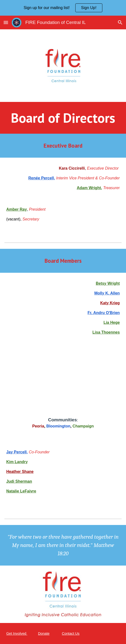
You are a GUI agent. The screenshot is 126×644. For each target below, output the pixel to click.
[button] (6, 22)
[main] (63, 118)
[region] (63, 8)
